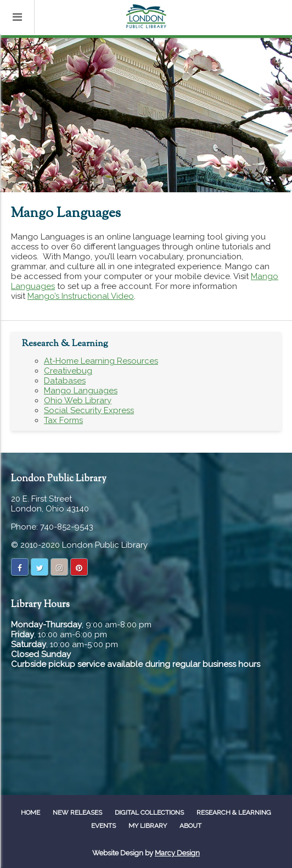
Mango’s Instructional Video (81, 296)
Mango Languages (81, 391)
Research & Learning (234, 813)
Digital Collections (149, 813)
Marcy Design (177, 853)
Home (30, 813)
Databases (65, 381)
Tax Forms (63, 420)
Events (103, 826)
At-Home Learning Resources (101, 361)
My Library (148, 826)
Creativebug (68, 371)
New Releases (77, 813)
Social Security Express (89, 410)
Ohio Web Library (78, 400)
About (190, 826)
